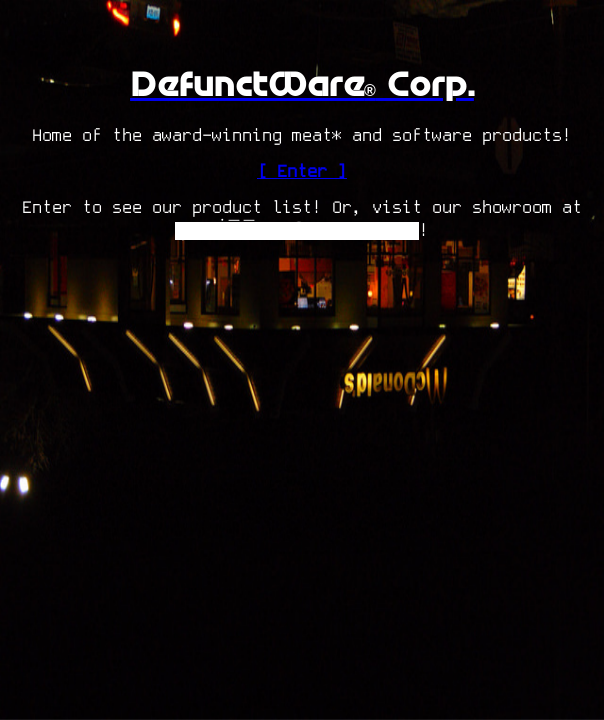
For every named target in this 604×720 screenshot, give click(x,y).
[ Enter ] (302, 172)
